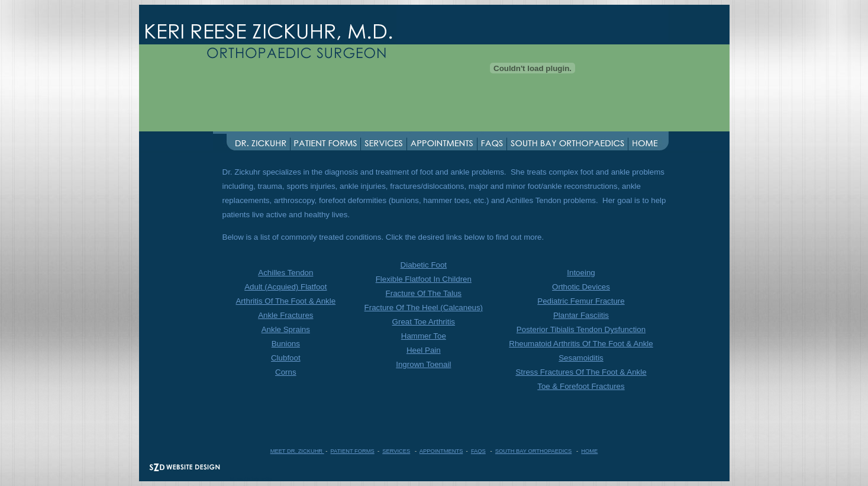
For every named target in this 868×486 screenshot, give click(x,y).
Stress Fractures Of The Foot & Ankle (581, 372)
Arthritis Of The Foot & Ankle (285, 301)
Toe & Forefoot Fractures (581, 386)
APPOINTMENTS (441, 451)
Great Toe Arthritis (424, 322)
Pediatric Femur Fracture (581, 301)
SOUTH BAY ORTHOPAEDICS (533, 451)
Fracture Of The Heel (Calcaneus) (424, 308)
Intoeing (581, 273)
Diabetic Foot (424, 265)
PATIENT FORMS (353, 451)
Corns (286, 372)
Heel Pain (424, 350)
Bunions (286, 344)
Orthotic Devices (581, 287)
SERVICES (396, 451)
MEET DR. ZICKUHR (297, 451)
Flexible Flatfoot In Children (424, 279)
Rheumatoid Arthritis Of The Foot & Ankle (581, 344)
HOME (589, 451)
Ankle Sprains (286, 329)
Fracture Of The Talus (424, 293)
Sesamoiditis (581, 358)
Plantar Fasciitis (581, 315)
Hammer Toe (424, 336)
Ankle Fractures (285, 315)
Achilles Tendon (285, 273)
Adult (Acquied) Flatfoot (285, 287)
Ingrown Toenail (423, 364)
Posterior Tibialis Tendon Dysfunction (581, 329)
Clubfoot (286, 358)
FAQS (478, 451)
